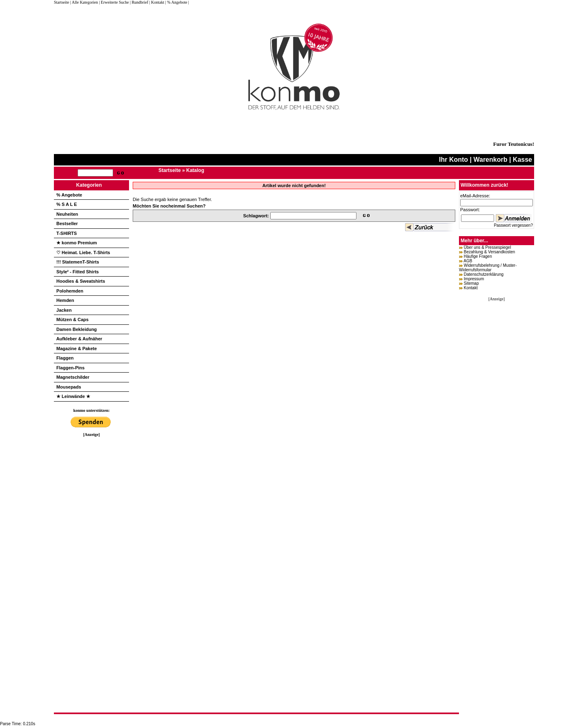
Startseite (62, 2)
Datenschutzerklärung (484, 274)
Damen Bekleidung (77, 329)
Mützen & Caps (72, 319)
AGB (468, 261)
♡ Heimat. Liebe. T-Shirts (83, 252)
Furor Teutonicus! (514, 144)
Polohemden (70, 291)
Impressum (474, 279)
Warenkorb (490, 160)
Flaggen (65, 358)
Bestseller (67, 223)
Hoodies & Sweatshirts (81, 281)
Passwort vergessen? (513, 225)
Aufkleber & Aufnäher (79, 339)
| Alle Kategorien (84, 2)
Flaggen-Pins (70, 368)
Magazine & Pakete (77, 348)
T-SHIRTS (67, 233)
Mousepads (69, 387)
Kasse (522, 160)
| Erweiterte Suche (114, 2)
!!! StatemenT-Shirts (78, 262)
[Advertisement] (91, 559)
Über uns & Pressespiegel (488, 247)
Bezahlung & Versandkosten (490, 252)
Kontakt (471, 288)
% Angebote (69, 195)
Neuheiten (67, 214)
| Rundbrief (139, 2)
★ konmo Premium (77, 243)
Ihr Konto (453, 160)
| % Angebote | (177, 2)
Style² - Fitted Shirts (78, 272)
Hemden (65, 300)
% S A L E (67, 204)
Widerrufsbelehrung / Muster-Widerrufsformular (488, 268)
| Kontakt (157, 2)
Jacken (64, 310)
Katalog (195, 170)
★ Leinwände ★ (73, 396)
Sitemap (471, 283)
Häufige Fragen (478, 256)
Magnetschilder (73, 377)
